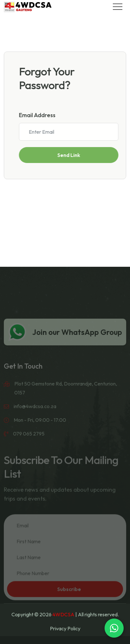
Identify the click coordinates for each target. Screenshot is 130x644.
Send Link (70, 155)
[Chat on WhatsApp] (114, 628)
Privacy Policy (65, 628)
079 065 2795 (29, 438)
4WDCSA (63, 614)
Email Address (39, 115)
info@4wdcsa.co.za (35, 411)
